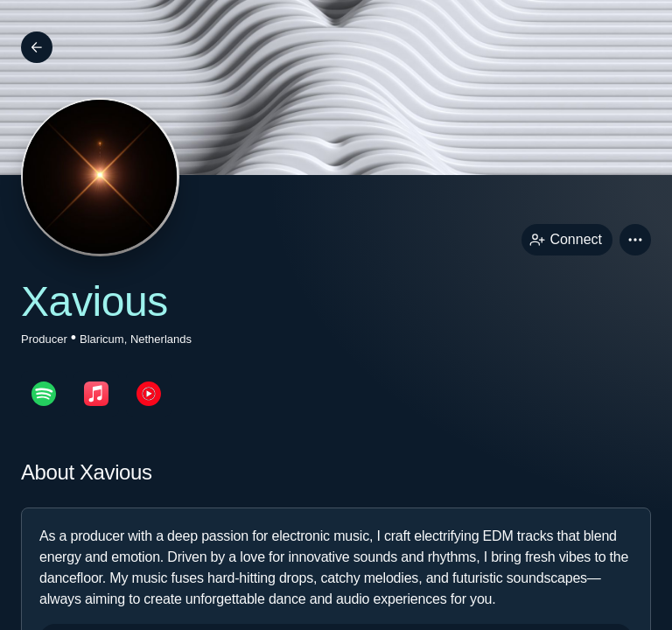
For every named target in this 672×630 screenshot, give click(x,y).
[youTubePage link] (149, 394)
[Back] (37, 47)
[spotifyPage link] (44, 394)
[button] (635, 240)
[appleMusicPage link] (96, 394)
